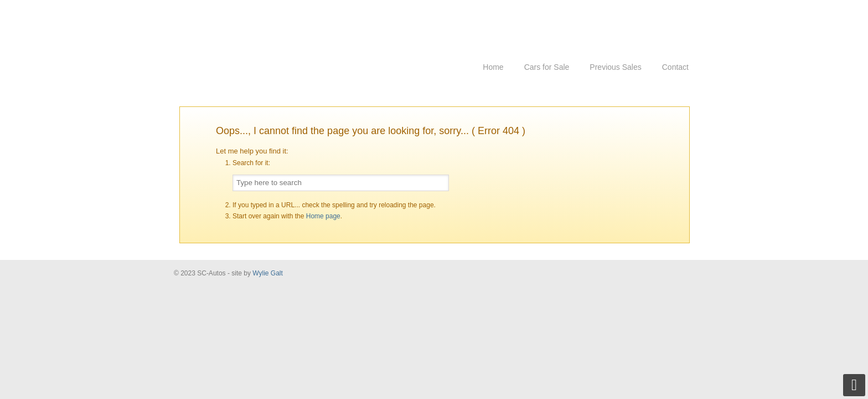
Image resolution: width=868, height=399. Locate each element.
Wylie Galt (268, 273)
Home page (323, 216)
